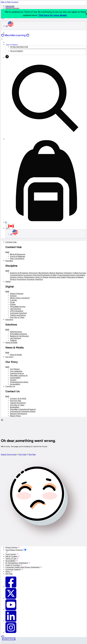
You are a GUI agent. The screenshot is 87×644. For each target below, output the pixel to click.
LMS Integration (17, 311)
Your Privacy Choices (14, 550)
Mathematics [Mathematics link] (29, 277)
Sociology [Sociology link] (31, 279)
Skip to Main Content (10, 2)
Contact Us (10, 386)
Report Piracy (15, 416)
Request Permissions (19, 414)
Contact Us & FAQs (18, 398)
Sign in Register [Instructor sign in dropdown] (12, 45)
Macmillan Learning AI (19, 375)
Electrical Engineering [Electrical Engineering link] (42, 275)
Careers (13, 380)
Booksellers (15, 407)
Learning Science (17, 373)
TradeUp (13, 340)
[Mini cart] (46, 182)
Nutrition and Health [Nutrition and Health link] (57, 277)
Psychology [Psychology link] (21, 279)
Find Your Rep (16, 401)
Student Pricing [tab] (9, 639)
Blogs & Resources (18, 254)
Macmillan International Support (23, 409)
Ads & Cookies (11, 556)
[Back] (18, 435)
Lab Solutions (16, 309)
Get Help (22, 454)
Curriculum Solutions (18, 313)
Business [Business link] (60, 273)
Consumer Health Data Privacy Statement (23, 567)
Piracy (8, 571)
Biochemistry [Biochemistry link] (44, 273)
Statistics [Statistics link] (39, 279)
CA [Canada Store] (10, 226)
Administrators (16, 332)
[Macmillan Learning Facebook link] (11, 587)
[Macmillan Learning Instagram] (11, 632)
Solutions (9, 319)
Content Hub (11, 242)
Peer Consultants (17, 259)
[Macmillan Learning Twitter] (11, 598)
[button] (2, 39)
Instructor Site (10, 6)
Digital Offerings (17, 294)
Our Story (9, 357)
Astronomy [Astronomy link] (33, 273)
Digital (8, 282)
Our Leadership (16, 371)
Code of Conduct (13, 565)
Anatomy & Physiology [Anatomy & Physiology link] (19, 273)
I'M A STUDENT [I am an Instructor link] (17, 51)
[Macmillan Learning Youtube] (11, 610)
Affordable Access (18, 307)
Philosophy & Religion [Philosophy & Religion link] (75, 277)
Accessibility (15, 384)
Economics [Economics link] (28, 275)
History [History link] (21, 277)
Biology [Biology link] (53, 273)
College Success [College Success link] (79, 273)
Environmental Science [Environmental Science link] (66, 275)
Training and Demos (18, 315)
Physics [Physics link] (13, 279)
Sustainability (15, 378)
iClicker (13, 304)
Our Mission (15, 369)
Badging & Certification (19, 336)
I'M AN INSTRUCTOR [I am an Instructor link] (19, 47)
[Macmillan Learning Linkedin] (11, 621)
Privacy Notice (11, 547)
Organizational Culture (19, 382)
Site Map (32, 454)
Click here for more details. (53, 15)
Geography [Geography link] (81, 275)
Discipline (9, 261)
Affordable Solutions (18, 334)
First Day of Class (17, 317)
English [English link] (54, 275)
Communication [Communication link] (16, 275)
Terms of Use (11, 559)
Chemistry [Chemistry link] (68, 273)
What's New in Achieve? (20, 298)
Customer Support (13, 569)
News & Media (11, 342)
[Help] (7, 58)
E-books (13, 300)
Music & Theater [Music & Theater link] (42, 277)
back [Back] (7, 252)
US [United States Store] (9, 26)
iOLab (12, 302)
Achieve (13, 296)
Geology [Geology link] (13, 277)
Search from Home (9, 454)
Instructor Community (12, 8)
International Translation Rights (23, 411)
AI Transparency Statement (17, 563)
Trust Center (11, 554)
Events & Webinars (18, 256)
